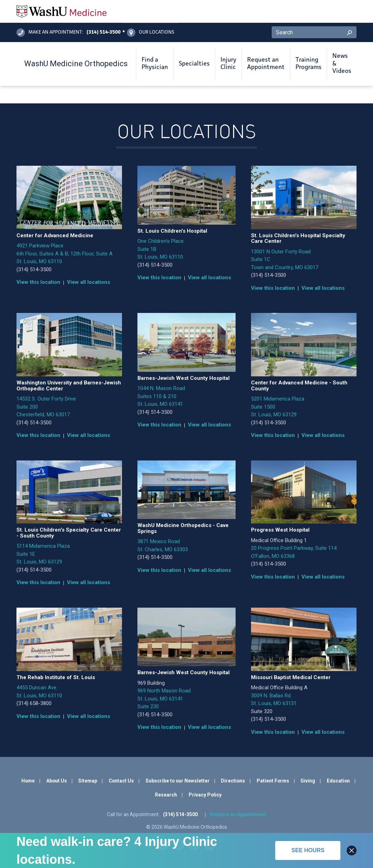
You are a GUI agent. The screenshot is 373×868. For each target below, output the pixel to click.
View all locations (89, 282)
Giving (308, 781)
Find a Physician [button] (155, 64)
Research (166, 795)
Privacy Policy (205, 795)
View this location (38, 282)
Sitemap (88, 781)
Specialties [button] (194, 64)
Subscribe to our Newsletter (178, 781)
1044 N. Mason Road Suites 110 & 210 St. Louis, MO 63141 (161, 396)
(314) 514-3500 (34, 269)
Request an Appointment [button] (266, 64)
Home (28, 781)
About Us (57, 781)
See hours (308, 850)
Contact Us (121, 781)
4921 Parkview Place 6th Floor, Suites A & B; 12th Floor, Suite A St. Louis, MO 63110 (65, 254)
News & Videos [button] (342, 64)
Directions (233, 781)
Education (338, 781)
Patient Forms (273, 781)
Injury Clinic (228, 64)
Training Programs (308, 64)
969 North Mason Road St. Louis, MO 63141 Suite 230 (164, 699)
